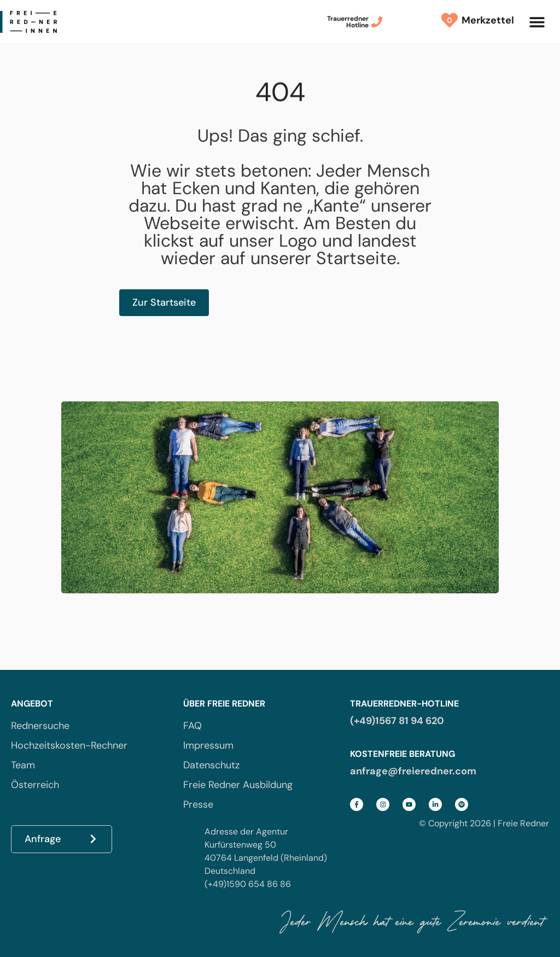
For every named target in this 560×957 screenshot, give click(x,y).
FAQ (192, 726)
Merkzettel (485, 20)
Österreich (35, 785)
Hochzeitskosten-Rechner (69, 745)
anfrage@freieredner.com (413, 771)
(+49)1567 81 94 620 (397, 721)
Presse (198, 804)
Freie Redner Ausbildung (238, 785)
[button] (537, 22)
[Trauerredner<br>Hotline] (377, 22)
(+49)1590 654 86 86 (248, 884)
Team (23, 765)
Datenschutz (211, 765)
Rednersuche (40, 726)
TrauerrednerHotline (348, 22)
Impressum (208, 745)
